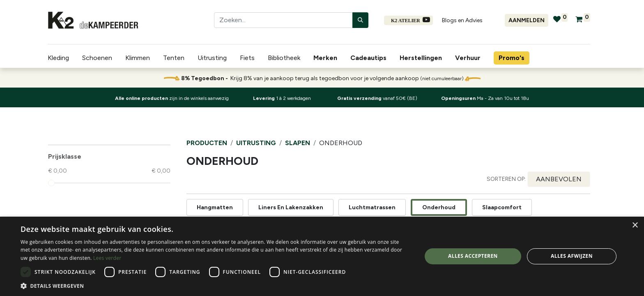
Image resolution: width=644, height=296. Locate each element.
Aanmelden (527, 20)
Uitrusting (256, 143)
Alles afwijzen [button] (572, 256)
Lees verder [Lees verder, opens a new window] (107, 258)
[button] (559, 179)
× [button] (635, 225)
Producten (207, 143)
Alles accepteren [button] (473, 256)
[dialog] (322, 256)
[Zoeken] (360, 20)
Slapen (298, 143)
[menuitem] (327, 58)
